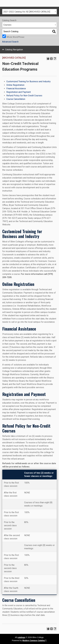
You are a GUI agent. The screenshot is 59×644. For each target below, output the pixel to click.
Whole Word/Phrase (15, 37)
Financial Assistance (16, 89)
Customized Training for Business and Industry (28, 81)
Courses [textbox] (7, 25)
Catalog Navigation (14, 50)
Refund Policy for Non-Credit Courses (24, 96)
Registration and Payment (19, 92)
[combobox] (29, 12)
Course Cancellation (16, 99)
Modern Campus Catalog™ (35, 640)
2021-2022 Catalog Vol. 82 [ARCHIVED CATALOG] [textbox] (27, 12)
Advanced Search (10, 42)
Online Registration (15, 85)
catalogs (21, 637)
